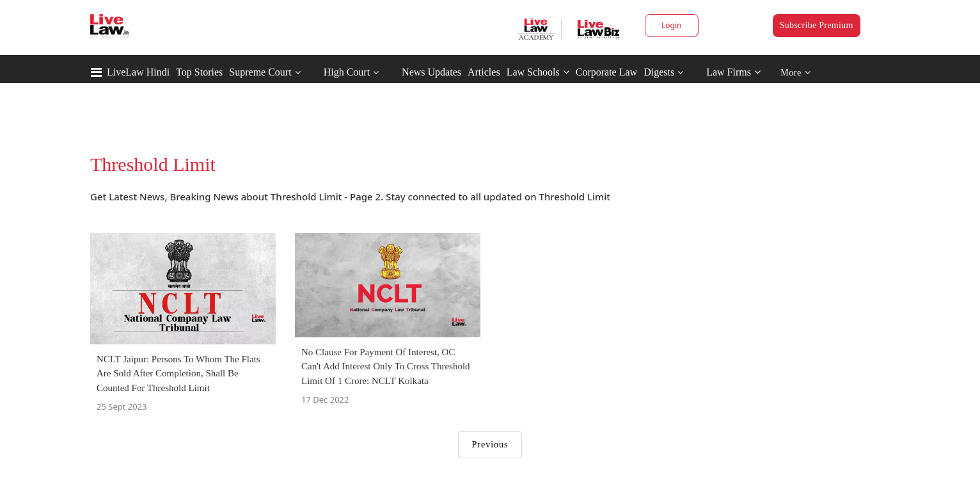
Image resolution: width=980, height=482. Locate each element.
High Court (347, 72)
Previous (490, 445)
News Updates (431, 72)
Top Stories (199, 72)
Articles (484, 72)
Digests (659, 72)
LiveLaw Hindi (138, 72)
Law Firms (733, 72)
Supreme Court (260, 72)
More (795, 73)
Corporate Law (606, 72)
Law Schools (538, 72)
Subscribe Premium (817, 25)
